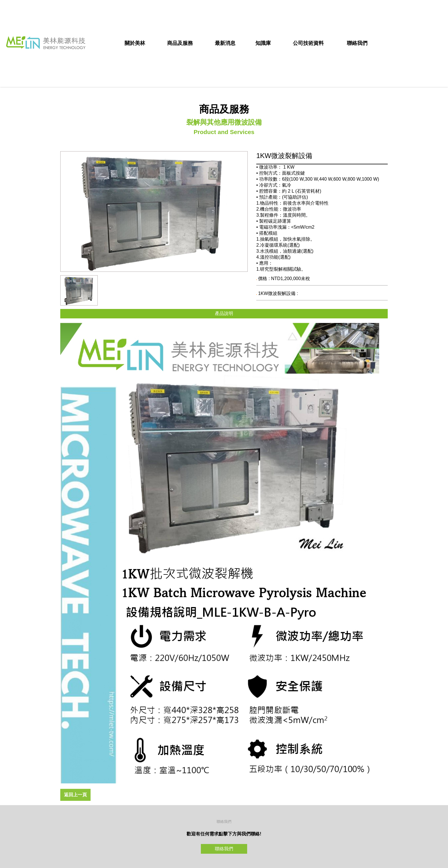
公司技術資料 (308, 43)
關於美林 (135, 43)
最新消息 (225, 43)
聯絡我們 (357, 43)
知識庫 (263, 43)
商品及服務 (180, 43)
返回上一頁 (75, 795)
